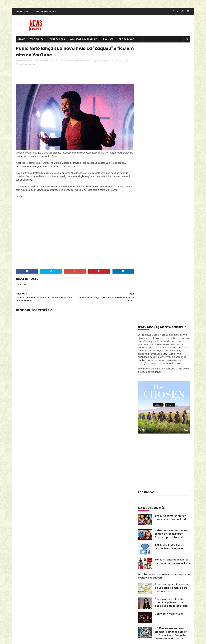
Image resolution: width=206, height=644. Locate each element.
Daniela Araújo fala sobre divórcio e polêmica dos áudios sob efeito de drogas (172, 323)
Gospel (71, 61)
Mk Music (101, 61)
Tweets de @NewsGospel (30, 585)
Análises (108, 40)
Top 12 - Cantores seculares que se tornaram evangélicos (172, 282)
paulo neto (29, 65)
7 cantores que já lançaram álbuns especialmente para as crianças (171, 308)
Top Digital (38, 40)
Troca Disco (127, 40)
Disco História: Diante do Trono (159, 473)
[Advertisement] (75, 76)
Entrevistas (57, 40)
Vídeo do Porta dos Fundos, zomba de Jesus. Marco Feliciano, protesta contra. (171, 254)
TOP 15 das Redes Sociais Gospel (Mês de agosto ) (170, 267)
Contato (29, 12)
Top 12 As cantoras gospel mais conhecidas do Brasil (171, 238)
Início (19, 12)
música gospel (114, 61)
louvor (92, 61)
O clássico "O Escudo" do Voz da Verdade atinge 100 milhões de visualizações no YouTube (172, 371)
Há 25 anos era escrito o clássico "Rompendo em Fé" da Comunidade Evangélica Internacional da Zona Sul (171, 354)
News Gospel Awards (46, 12)
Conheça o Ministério (84, 40)
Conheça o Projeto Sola (169, 334)
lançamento (82, 61)
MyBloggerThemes (56, 629)
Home (22, 40)
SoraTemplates (36, 629)
